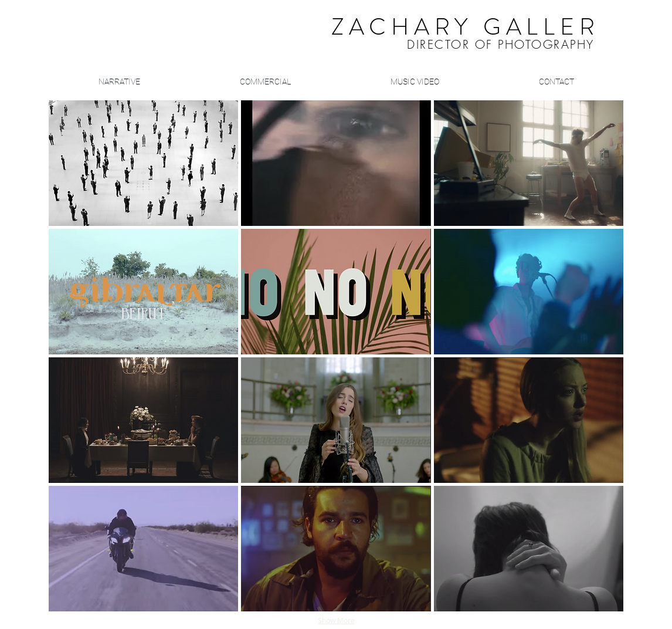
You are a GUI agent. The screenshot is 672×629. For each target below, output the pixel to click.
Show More (336, 620)
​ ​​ (436, 30)
